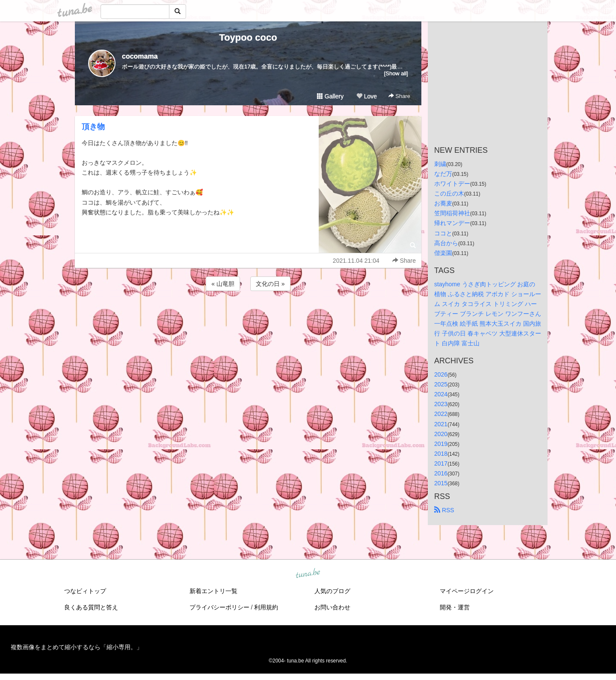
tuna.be (308, 574)
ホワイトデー (452, 184)
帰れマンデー (452, 223)
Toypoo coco (248, 37)
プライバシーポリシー (219, 607)
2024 (441, 394)
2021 (441, 424)
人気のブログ (332, 591)
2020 (441, 434)
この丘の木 (449, 193)
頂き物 (93, 127)
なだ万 (443, 174)
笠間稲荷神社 (452, 213)
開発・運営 (455, 607)
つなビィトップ (85, 591)
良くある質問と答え (91, 607)
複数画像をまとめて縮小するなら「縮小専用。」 (77, 647)
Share (399, 96)
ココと (443, 233)
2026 (441, 374)
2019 (441, 444)
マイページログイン (467, 591)
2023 (441, 404)
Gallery (330, 96)
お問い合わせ (332, 607)
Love (367, 96)
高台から (446, 243)
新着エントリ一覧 (213, 591)
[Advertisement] (248, 316)
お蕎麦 (443, 203)
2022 (441, 414)
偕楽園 (443, 253)
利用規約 (266, 607)
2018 (441, 454)
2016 (441, 473)
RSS (444, 510)
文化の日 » (270, 284)
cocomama (140, 56)
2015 (441, 483)
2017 (441, 463)
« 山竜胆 (223, 284)
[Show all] (396, 73)
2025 (441, 384)
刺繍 (440, 164)
